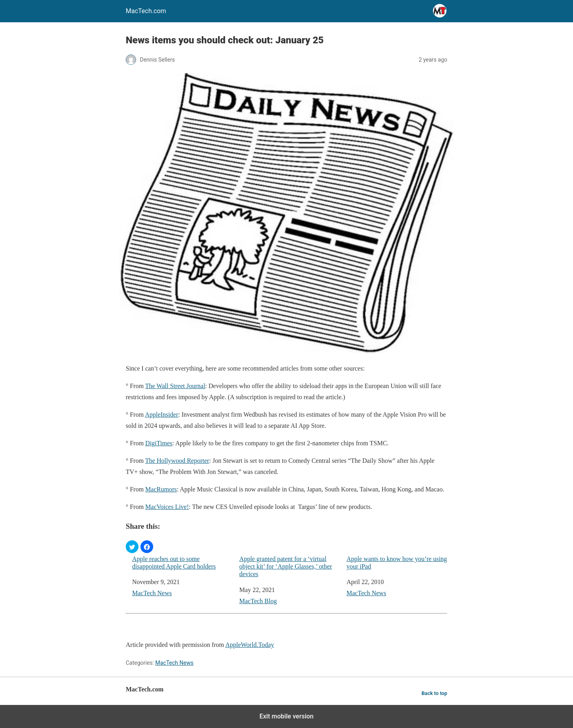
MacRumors (161, 489)
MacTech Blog (258, 601)
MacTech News (152, 593)
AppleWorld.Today (249, 645)
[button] (132, 547)
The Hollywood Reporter (177, 461)
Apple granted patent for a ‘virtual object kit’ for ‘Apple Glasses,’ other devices (286, 566)
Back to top (434, 693)
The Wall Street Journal (175, 386)
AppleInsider (162, 414)
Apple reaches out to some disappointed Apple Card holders (174, 563)
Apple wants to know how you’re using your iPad (397, 563)
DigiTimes (159, 443)
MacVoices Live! (167, 507)
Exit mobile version (286, 716)
